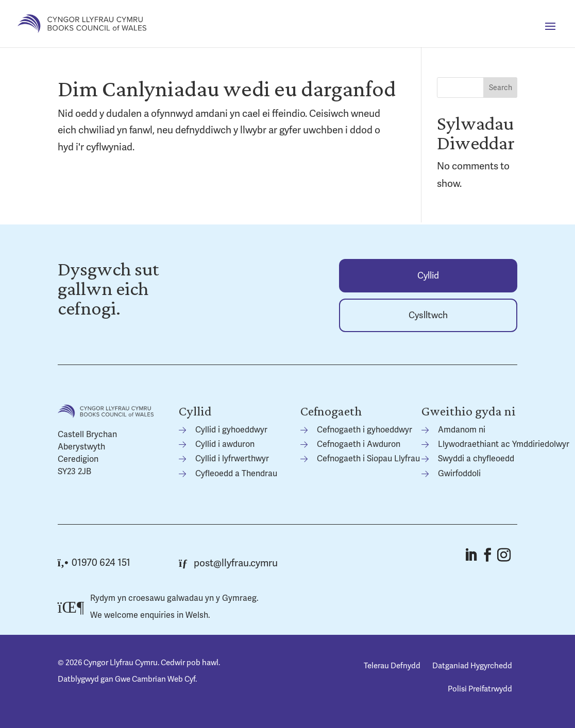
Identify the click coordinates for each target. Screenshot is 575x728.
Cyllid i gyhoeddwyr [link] (231, 430)
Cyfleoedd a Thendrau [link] (236, 474)
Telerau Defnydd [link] (392, 666)
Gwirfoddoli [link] (459, 474)
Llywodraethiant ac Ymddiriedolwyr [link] (504, 444)
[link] (82, 23)
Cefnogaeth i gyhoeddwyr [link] (365, 430)
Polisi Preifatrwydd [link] (480, 689)
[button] (550, 33)
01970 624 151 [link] (94, 563)
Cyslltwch (428, 315)
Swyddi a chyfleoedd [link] (476, 459)
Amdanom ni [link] (462, 430)
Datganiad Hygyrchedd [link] (472, 666)
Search (501, 88)
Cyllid (428, 276)
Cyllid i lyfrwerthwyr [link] (232, 459)
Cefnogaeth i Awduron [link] (359, 444)
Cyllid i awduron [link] (225, 444)
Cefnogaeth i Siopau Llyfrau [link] (368, 459)
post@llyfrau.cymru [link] (228, 563)
